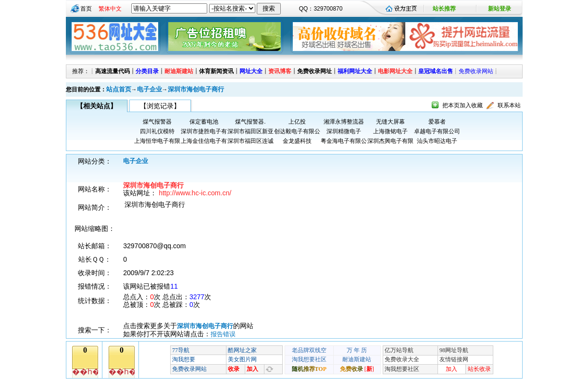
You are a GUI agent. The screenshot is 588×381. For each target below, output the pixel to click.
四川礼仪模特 (157, 131)
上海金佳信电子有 (204, 141)
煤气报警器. (250, 122)
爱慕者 (437, 122)
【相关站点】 (97, 106)
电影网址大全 (395, 71)
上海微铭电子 (390, 131)
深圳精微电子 (344, 131)
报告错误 (223, 334)
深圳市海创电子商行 (196, 89)
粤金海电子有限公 (344, 141)
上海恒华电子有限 (157, 141)
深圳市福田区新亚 (250, 131)
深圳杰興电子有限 (390, 141)
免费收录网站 (476, 71)
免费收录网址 (314, 71)
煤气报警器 (157, 122)
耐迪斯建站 (179, 71)
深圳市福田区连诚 (250, 141)
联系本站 (509, 105)
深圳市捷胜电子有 (204, 131)
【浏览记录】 (160, 106)
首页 (86, 9)
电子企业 (150, 89)
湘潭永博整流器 (344, 122)
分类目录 (147, 71)
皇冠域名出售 (436, 71)
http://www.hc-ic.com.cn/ (195, 193)
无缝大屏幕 (390, 122)
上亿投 (297, 122)
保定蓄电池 (204, 122)
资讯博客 (280, 71)
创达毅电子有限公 (297, 131)
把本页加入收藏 (463, 105)
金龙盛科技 (297, 141)
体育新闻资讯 (216, 71)
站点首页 (119, 89)
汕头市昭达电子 (437, 141)
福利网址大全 (355, 71)
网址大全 (251, 71)
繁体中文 (110, 9)
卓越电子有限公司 (437, 131)
